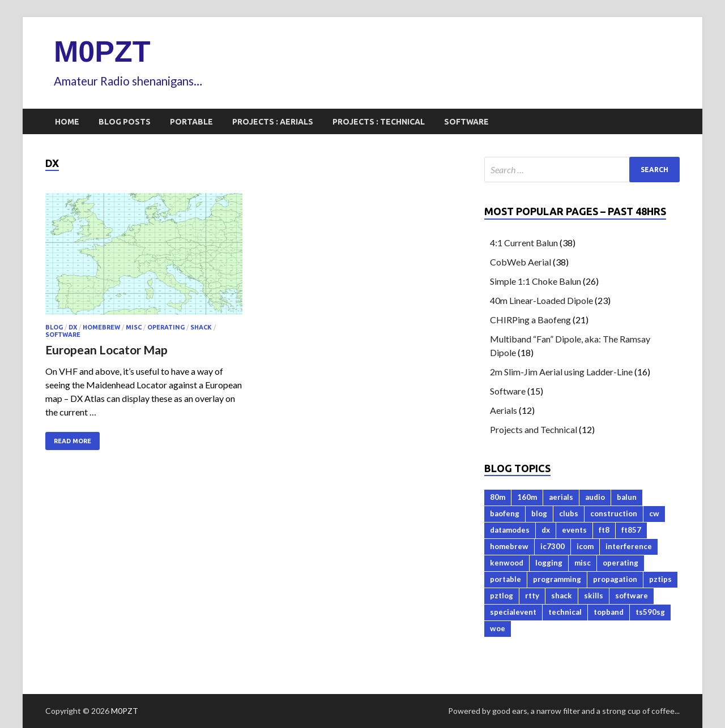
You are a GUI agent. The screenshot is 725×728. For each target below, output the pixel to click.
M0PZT (102, 52)
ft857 (631, 530)
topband (609, 612)
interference (629, 546)
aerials (561, 497)
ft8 (604, 530)
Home (67, 122)
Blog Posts (125, 122)
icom (585, 546)
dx (73, 327)
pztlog (502, 596)
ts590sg (650, 612)
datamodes (510, 530)
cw (654, 513)
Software (466, 122)
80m (498, 497)
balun (627, 497)
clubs (569, 513)
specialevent (513, 612)
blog (54, 327)
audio (595, 497)
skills (594, 596)
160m (527, 497)
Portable (191, 122)
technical (565, 612)
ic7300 (553, 546)
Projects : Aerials (273, 122)
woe (498, 628)
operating (166, 327)
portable (506, 579)
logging (549, 563)
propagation (615, 579)
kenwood (507, 563)
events (574, 530)
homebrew (101, 327)
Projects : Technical (379, 122)
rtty (532, 596)
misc (134, 327)
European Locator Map (106, 350)
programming (557, 579)
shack (201, 327)
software (63, 335)
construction (614, 513)
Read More (72, 441)
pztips (660, 579)
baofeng (505, 513)
